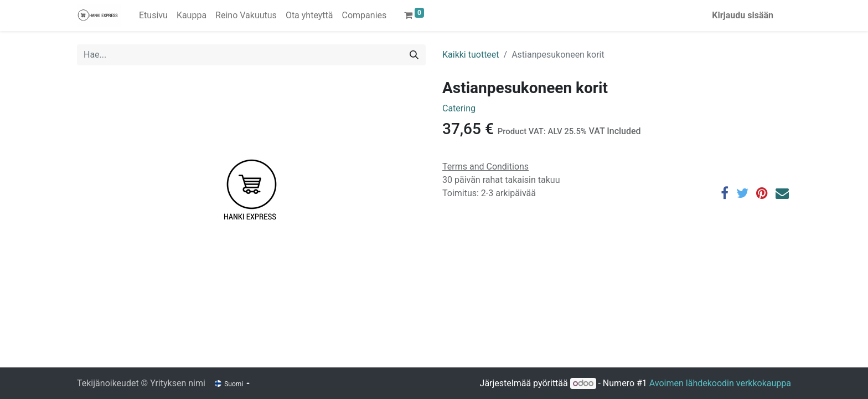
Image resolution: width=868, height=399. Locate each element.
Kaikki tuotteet (471, 55)
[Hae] (414, 55)
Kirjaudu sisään (743, 15)
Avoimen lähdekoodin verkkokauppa (720, 383)
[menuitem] (153, 16)
